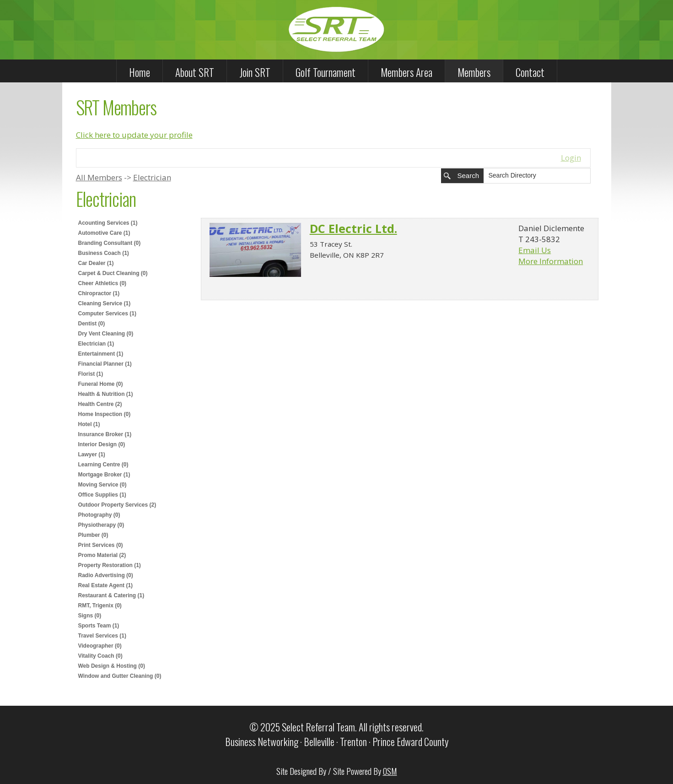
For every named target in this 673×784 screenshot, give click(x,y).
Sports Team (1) (99, 626)
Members (474, 72)
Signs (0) (90, 616)
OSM (390, 771)
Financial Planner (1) (105, 364)
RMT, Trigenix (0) (100, 606)
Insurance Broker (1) (105, 434)
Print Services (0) (101, 545)
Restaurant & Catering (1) (111, 595)
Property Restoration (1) (110, 565)
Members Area (406, 72)
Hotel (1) (89, 424)
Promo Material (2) (102, 555)
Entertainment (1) (101, 354)
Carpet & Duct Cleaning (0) (113, 273)
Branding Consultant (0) (110, 243)
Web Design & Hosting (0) (112, 666)
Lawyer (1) (92, 454)
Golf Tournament (326, 72)
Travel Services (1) (102, 636)
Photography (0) (99, 515)
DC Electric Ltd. (353, 228)
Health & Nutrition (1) (106, 394)
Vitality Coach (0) (100, 656)
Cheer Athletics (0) (102, 283)
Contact (530, 72)
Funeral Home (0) (101, 384)
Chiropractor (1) (99, 293)
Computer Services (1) (107, 314)
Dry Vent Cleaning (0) (106, 334)
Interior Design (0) (102, 444)
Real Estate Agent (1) (106, 585)
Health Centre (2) (100, 404)
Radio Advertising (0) (106, 575)
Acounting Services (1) (108, 223)
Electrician (152, 177)
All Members (99, 177)
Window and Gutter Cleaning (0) (120, 676)
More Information (551, 261)
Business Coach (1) (104, 253)
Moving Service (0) (102, 485)
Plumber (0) (93, 535)
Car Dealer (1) (96, 263)
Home (140, 72)
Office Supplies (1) (102, 495)
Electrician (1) (96, 344)
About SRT (195, 72)
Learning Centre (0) (103, 465)
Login (571, 158)
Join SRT (255, 72)
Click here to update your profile (134, 135)
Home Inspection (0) (105, 414)
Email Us (535, 250)
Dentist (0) (92, 324)
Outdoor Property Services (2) (117, 505)
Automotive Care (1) (104, 233)
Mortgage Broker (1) (104, 475)
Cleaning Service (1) (105, 303)
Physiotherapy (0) (101, 525)
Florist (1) (91, 374)
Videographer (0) (100, 646)
